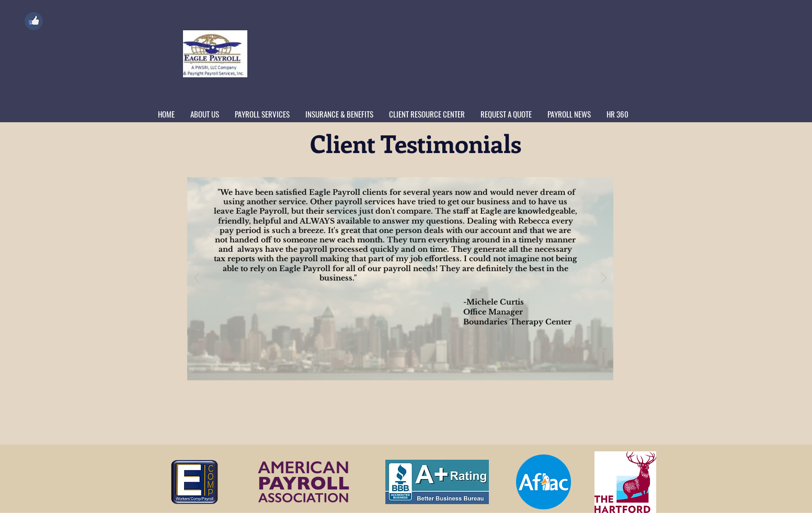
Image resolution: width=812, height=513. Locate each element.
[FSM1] (407, 366)
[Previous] (197, 279)
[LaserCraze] (418, 366)
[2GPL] (395, 366)
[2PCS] (383, 366)
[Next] (604, 279)
